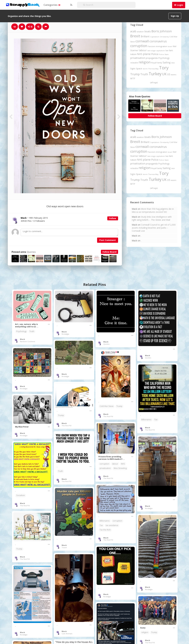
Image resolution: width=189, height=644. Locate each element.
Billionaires (146, 420)
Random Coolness (27, 341)
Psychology (21, 331)
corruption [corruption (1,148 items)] (139, 46)
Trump (119, 406)
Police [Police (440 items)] (155, 54)
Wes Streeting (120, 468)
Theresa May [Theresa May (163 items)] (153, 69)
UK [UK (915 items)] (164, 74)
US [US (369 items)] (169, 74)
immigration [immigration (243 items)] (161, 46)
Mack (22, 339)
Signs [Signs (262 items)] (133, 68)
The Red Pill (108, 416)
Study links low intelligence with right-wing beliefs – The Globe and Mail (152, 218)
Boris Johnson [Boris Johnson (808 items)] (162, 31)
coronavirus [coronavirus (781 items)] (158, 41)
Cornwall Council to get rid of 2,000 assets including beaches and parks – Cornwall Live (154, 228)
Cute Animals (67, 634)
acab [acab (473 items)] (133, 31)
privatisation (105, 468)
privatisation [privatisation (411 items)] (138, 58)
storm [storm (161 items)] (145, 69)
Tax (156, 420)
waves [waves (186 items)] (174, 75)
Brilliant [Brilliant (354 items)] (145, 36)
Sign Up (175, 16)
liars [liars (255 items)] (171, 50)
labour (115, 464)
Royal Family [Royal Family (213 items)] (157, 63)
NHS (123, 464)
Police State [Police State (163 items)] (164, 54)
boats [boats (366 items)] (148, 31)
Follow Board (109, 252)
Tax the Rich (105, 530)
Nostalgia (65, 334)
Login (180, 5)
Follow (113, 218)
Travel (64, 547)
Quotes (31, 252)
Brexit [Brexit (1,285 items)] (135, 36)
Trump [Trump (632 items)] (135, 74)
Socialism (21, 495)
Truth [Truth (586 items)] (144, 74)
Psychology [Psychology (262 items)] (164, 58)
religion (145, 632)
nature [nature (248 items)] (133, 54)
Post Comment (108, 240)
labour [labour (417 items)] (143, 50)
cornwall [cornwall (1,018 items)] (142, 41)
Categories (52, 5)
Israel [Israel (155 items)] (170, 46)
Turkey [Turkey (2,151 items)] (155, 74)
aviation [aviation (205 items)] (140, 32)
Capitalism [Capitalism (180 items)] (155, 37)
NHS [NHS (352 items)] (140, 54)
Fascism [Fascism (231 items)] (151, 46)
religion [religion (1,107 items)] (145, 62)
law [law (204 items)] (167, 51)
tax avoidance (112, 525)
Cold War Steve (107, 406)
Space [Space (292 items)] (139, 68)
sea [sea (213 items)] (173, 63)
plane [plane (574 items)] (147, 54)
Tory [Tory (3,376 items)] (164, 68)
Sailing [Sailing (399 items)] (167, 62)
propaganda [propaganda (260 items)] (152, 58)
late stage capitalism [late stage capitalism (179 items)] (156, 51)
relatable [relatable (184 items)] (134, 63)
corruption (104, 464)
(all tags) (154, 82)
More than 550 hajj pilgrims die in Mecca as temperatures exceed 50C (153, 210)
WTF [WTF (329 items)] (133, 78)
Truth (32, 331)
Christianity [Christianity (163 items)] (164, 37)
